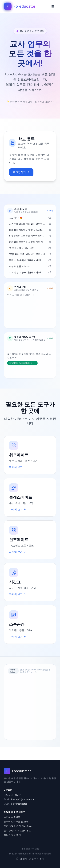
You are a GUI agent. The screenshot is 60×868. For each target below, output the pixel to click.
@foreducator (20, 804)
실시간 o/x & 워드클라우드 (17, 830)
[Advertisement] (30, 707)
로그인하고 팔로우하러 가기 (22, 363)
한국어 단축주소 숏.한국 (16, 822)
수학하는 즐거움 (12, 817)
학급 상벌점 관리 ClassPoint (18, 826)
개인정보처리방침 (30, 848)
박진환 (18, 795)
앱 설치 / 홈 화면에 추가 (30, 859)
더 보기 (50, 211)
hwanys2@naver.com (22, 799)
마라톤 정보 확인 (12, 835)
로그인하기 (21, 172)
